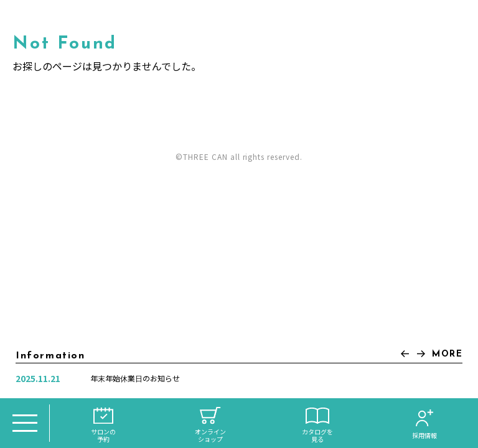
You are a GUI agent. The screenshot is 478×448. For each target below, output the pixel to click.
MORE (447, 355)
